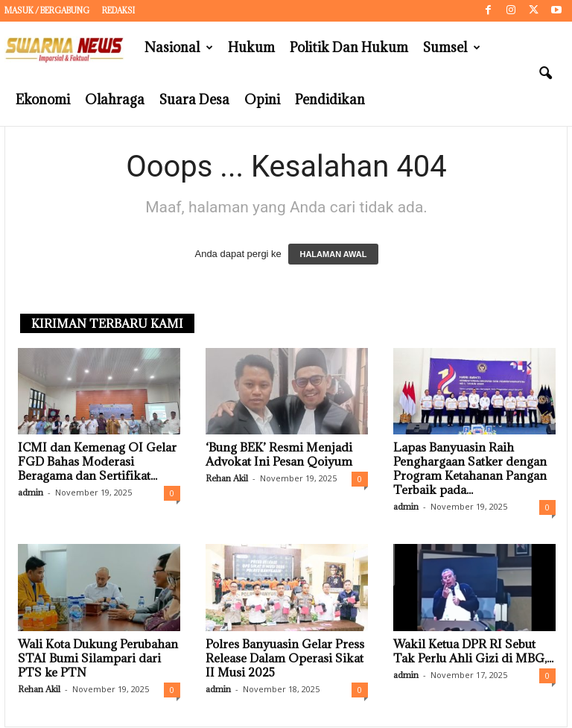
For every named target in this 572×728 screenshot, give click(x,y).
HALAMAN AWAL (333, 255)
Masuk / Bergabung (47, 10)
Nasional (179, 48)
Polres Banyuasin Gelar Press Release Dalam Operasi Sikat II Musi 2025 (285, 659)
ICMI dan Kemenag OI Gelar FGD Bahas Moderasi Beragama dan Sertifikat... (97, 462)
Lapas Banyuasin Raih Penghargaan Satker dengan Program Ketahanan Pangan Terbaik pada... (470, 469)
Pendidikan (330, 99)
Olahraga (115, 99)
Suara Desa (194, 99)
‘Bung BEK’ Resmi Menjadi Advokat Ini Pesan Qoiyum (279, 455)
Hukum (251, 47)
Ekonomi (43, 99)
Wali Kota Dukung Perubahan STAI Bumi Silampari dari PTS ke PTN (98, 659)
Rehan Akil (227, 479)
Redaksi (118, 10)
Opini (262, 99)
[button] (545, 74)
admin (31, 493)
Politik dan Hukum (349, 47)
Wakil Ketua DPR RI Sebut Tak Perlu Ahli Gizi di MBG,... (473, 652)
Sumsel (452, 48)
